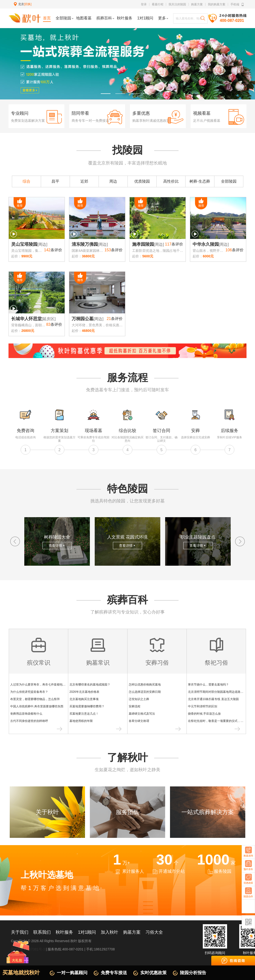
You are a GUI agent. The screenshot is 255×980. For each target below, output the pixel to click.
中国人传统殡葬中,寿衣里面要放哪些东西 (37, 706)
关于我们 (20, 932)
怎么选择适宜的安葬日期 (145, 692)
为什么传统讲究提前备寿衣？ (29, 692)
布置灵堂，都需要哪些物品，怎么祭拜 (35, 699)
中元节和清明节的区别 (203, 706)
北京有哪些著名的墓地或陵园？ (90, 685)
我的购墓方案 (217, 4)
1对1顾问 (87, 932)
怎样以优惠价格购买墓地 (145, 685)
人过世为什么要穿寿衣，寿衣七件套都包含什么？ (42, 685)
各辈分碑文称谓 (139, 721)
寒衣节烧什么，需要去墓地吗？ (208, 685)
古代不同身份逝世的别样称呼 (29, 721)
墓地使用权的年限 (81, 721)
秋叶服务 (64, 932)
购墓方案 (197, 4)
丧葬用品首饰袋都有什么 (26, 714)
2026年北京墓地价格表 (84, 692)
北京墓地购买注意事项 (84, 699)
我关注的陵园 (177, 4)
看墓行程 (158, 4)
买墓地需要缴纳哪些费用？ (87, 706)
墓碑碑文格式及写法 (142, 714)
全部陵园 (229, 181)
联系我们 (42, 932)
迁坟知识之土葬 (139, 699)
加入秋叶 (110, 932)
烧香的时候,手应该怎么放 (204, 714)
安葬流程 (135, 706)
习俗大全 (154, 932)
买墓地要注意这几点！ (84, 714)
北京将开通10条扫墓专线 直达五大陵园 (213, 699)
